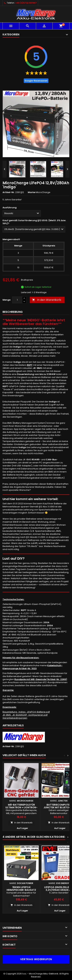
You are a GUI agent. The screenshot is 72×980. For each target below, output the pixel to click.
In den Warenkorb (47, 300)
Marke (32, 192)
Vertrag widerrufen (36, 959)
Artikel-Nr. (9, 192)
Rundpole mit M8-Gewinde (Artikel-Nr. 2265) (41, 679)
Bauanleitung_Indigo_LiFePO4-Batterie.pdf (26, 712)
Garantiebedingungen (15, 718)
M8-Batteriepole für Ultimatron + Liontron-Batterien (21, 807)
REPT (30, 365)
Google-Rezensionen (36, 81)
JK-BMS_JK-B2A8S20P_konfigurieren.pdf (25, 715)
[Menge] (17, 300)
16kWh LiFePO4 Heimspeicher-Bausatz (21, 889)
